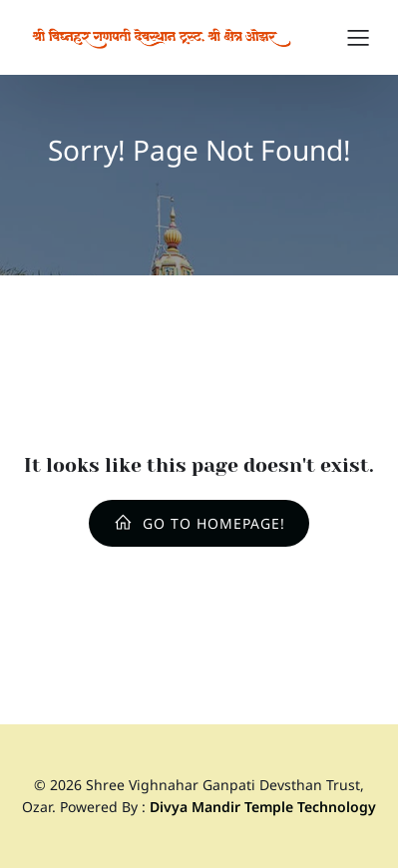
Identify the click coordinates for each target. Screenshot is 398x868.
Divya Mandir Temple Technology (263, 807)
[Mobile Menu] (358, 37)
